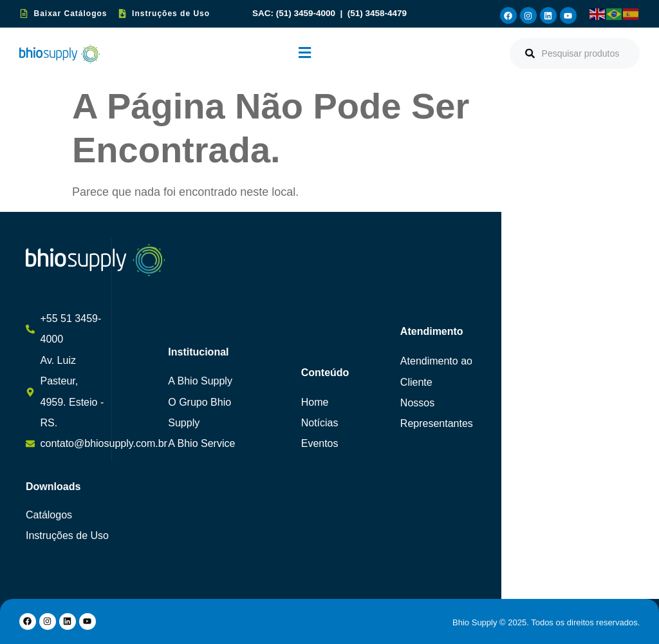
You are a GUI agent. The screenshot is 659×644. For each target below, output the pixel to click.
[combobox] (575, 53)
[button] (304, 54)
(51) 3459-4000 (307, 13)
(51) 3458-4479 (377, 13)
